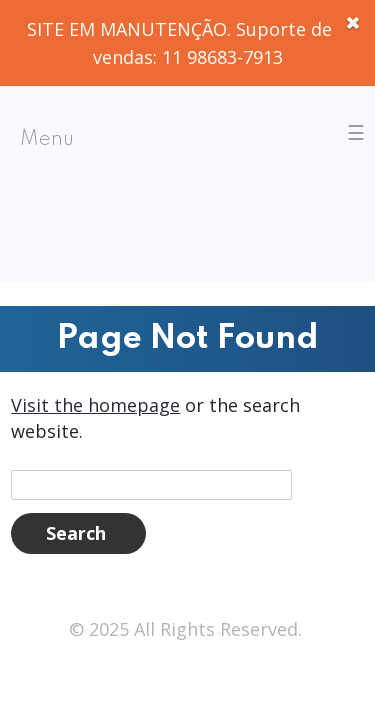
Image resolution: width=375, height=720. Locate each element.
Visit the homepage (95, 405)
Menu (47, 140)
